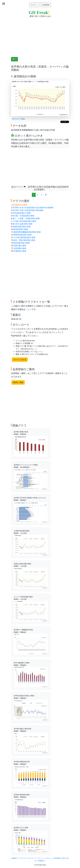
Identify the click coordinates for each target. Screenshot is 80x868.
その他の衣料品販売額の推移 (24, 221)
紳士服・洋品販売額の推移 (23, 216)
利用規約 (41, 861)
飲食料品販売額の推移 (22, 227)
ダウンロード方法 (18, 119)
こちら (28, 309)
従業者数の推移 (20, 248)
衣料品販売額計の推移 (22, 213)
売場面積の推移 (20, 251)
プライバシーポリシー (45, 858)
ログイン (34, 5)
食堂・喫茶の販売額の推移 (24, 240)
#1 (14, 59)
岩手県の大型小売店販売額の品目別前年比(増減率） (34, 208)
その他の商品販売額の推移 (24, 237)
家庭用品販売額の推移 (23, 235)
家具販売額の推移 (21, 229)
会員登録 (46, 5)
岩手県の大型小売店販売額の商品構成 (28, 210)
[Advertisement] (40, 36)
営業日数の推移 (20, 246)
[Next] (46, 195)
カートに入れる (20, 360)
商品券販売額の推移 (22, 243)
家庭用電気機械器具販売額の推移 (27, 232)
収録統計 (14, 858)
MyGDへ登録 (18, 382)
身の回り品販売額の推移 (22, 224)
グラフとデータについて (27, 858)
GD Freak (39, 13)
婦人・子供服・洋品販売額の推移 (26, 218)
